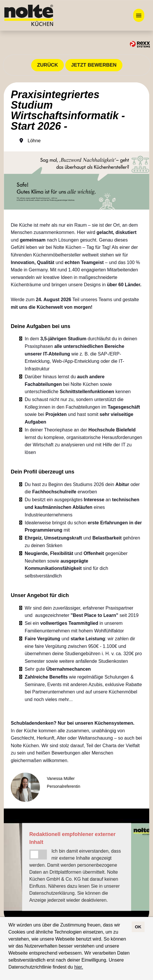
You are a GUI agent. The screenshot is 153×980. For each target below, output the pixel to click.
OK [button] (138, 927)
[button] (85, 968)
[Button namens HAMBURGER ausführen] (139, 15)
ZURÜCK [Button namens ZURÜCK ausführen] (48, 65)
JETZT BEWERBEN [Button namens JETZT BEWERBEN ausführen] (94, 65)
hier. (79, 967)
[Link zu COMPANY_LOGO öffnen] (29, 15)
